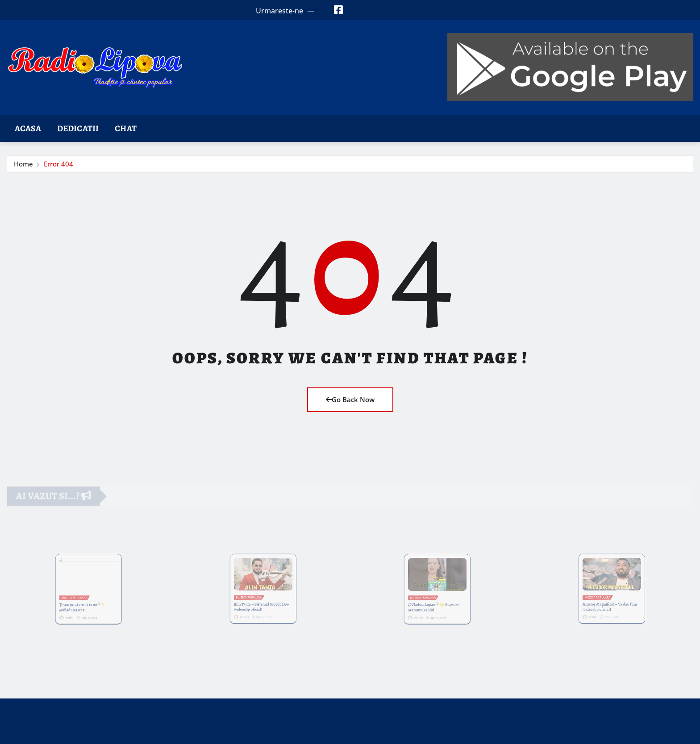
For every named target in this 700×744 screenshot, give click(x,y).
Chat (126, 128)
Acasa (28, 128)
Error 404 (58, 164)
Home (23, 164)
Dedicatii (78, 128)
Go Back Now (350, 399)
